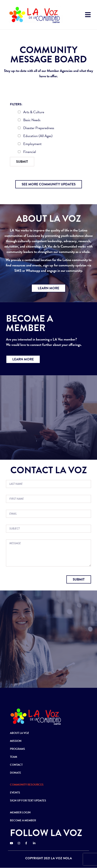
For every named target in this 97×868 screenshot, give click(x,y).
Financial (27, 152)
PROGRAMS (17, 749)
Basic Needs (29, 120)
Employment (30, 144)
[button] (49, 184)
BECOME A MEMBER (23, 820)
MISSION (16, 741)
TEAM (14, 757)
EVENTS (15, 793)
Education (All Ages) (35, 136)
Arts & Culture (31, 112)
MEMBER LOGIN (20, 812)
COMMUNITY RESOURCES (27, 785)
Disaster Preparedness (36, 128)
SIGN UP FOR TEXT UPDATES (28, 801)
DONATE (16, 773)
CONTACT (16, 765)
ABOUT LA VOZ (19, 733)
